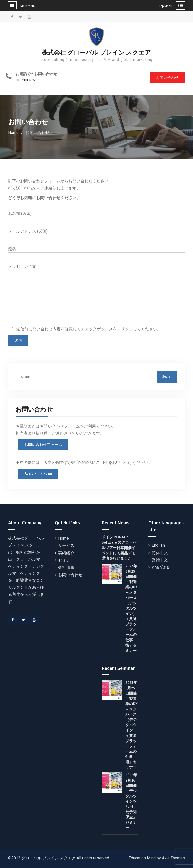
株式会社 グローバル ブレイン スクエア (96, 53)
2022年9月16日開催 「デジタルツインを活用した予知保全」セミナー (131, 801)
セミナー (66, 560)
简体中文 (160, 553)
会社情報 (66, 567)
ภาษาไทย (160, 567)
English (158, 545)
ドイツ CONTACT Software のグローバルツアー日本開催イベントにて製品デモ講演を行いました (119, 548)
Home (63, 538)
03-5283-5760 (26, 80)
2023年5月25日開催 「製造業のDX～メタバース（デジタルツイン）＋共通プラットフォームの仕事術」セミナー (132, 608)
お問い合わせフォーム (43, 445)
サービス (66, 546)
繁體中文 (160, 560)
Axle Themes (173, 858)
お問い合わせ (167, 78)
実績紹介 (66, 553)
